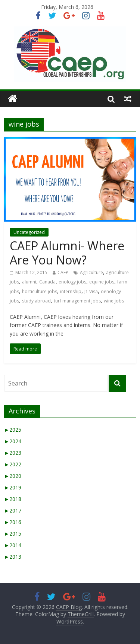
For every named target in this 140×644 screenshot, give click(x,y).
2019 (13, 487)
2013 (13, 557)
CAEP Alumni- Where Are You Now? (67, 253)
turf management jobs (77, 301)
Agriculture (91, 272)
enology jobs (72, 282)
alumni (29, 282)
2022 (13, 464)
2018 (13, 499)
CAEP (63, 272)
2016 (13, 522)
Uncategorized (29, 232)
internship (71, 291)
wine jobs (114, 301)
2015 (13, 534)
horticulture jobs (40, 291)
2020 (13, 476)
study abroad (36, 301)
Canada (47, 282)
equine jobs (102, 282)
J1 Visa (91, 291)
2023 (13, 453)
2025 (13, 430)
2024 (13, 441)
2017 (13, 510)
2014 (13, 545)
